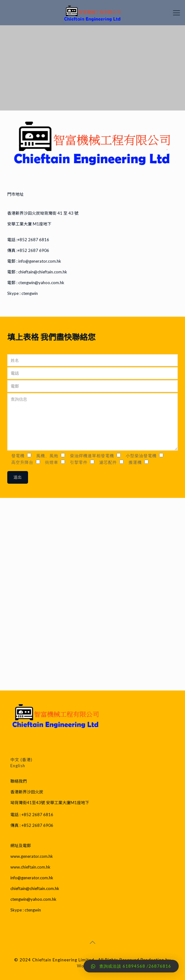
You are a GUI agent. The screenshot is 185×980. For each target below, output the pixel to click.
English (18, 766)
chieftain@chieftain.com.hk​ (42, 272)
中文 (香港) (21, 760)
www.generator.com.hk (32, 856)
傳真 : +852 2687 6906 (32, 825)
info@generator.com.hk (32, 878)
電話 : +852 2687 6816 (32, 815)
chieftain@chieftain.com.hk (35, 888)
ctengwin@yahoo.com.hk (41, 283)
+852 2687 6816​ (33, 240)
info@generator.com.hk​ (39, 261)
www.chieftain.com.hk (30, 867)
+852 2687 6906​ (33, 250)
